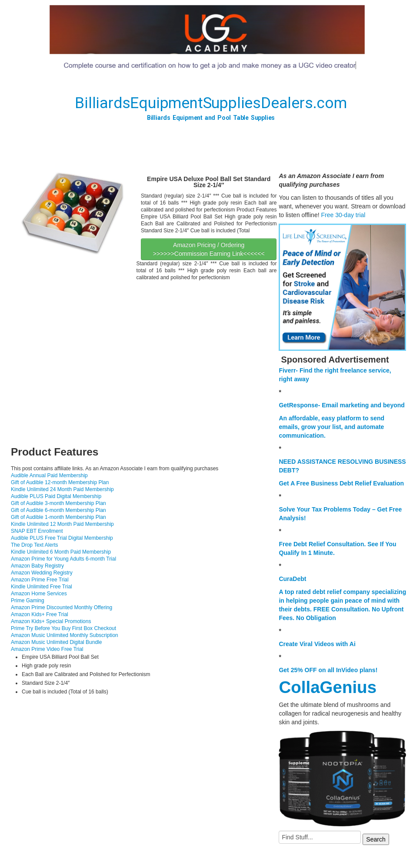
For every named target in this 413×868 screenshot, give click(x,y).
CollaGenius (328, 687)
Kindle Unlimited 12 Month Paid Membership (62, 524)
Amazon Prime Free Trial (40, 580)
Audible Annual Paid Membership (49, 475)
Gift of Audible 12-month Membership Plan (60, 482)
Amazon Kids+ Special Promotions (51, 621)
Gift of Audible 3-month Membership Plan (58, 503)
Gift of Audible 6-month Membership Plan (58, 510)
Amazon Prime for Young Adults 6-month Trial (63, 559)
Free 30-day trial (343, 215)
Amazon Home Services (39, 594)
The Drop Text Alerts (35, 545)
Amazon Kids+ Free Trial (40, 614)
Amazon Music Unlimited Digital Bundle (56, 642)
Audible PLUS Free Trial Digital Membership (62, 538)
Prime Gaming (28, 601)
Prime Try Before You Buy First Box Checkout (63, 628)
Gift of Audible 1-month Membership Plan (58, 517)
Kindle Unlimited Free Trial (42, 587)
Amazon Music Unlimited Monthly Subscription (65, 635)
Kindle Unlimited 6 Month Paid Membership (61, 552)
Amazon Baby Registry (37, 566)
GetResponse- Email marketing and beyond (341, 405)
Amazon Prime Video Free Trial (47, 649)
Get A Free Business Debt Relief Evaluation (341, 483)
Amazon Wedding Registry (42, 573)
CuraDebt (292, 579)
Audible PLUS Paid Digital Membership (56, 496)
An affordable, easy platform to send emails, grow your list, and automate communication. (331, 427)
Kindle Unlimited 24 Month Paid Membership (62, 489)
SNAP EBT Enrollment (37, 531)
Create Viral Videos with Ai (317, 644)
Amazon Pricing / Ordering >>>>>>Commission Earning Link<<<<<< (209, 249)
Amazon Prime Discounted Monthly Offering (62, 607)
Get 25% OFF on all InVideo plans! (328, 670)
